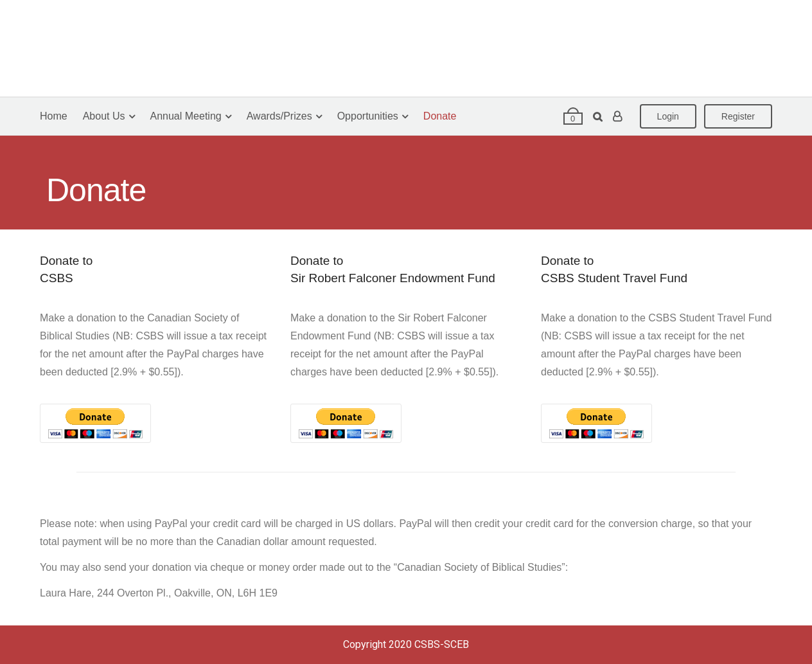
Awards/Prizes (279, 116)
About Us (104, 116)
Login (668, 116)
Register (738, 116)
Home (54, 116)
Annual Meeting (186, 116)
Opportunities (368, 116)
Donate (440, 116)
